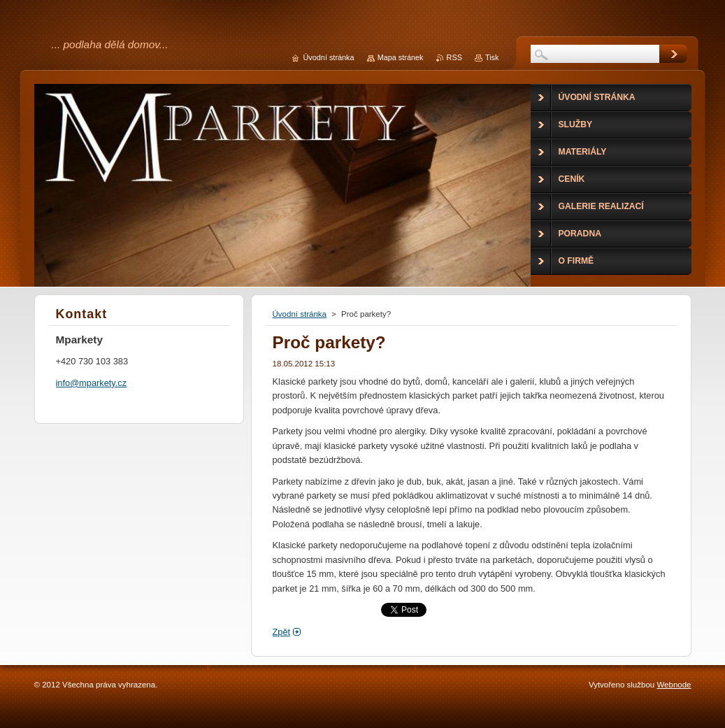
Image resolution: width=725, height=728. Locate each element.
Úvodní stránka (300, 314)
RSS (454, 57)
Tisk (492, 57)
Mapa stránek (401, 57)
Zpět (282, 632)
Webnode (674, 685)
